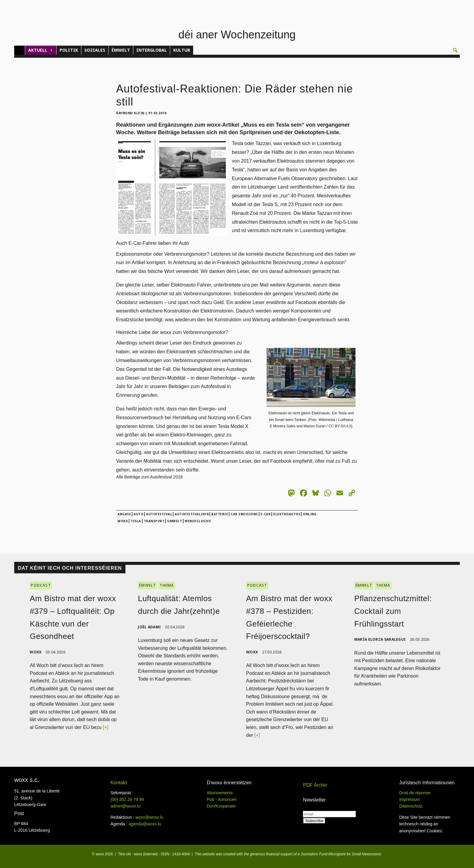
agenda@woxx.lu (145, 824)
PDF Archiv (315, 785)
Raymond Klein (130, 113)
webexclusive (198, 521)
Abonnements (220, 793)
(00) (127, 799)
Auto (138, 514)
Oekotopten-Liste (317, 132)
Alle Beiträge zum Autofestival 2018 (149, 477)
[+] (106, 727)
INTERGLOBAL (152, 50)
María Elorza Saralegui (380, 639)
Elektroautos (287, 514)
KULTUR (182, 50)
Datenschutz (411, 806)
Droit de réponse (415, 793)
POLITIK (69, 50)
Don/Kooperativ (221, 806)
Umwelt (175, 521)
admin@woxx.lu (125, 806)
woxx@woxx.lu (149, 817)
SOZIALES (95, 50)
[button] (455, 50)
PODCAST (41, 585)
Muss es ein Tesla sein (273, 125)
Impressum (409, 799)
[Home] (19, 50)
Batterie (220, 514)
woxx (36, 652)
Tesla (136, 521)
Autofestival (159, 514)
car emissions (244, 514)
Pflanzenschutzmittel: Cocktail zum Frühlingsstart (393, 611)
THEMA (167, 585)
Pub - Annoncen (222, 799)
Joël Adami (149, 627)
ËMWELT (121, 50)
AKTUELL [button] (41, 50)
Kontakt (118, 783)
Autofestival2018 (192, 514)
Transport (154, 521)
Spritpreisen (255, 132)
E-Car (266, 514)
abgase (124, 514)
